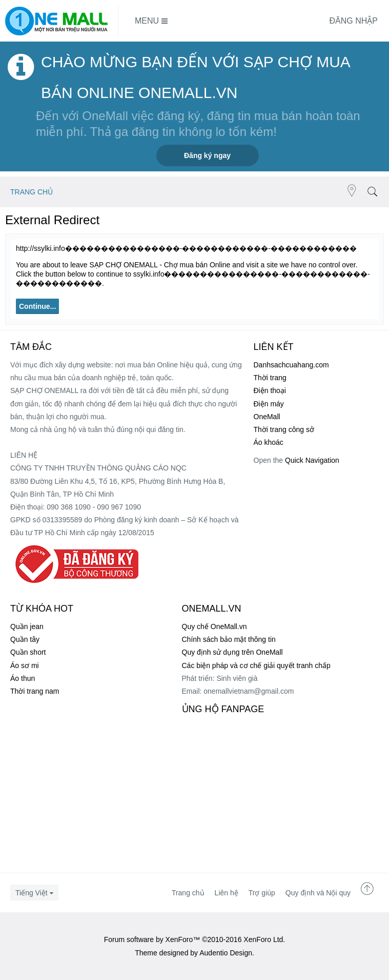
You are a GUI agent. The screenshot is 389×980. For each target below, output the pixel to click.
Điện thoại (270, 390)
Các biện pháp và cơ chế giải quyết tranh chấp (256, 665)
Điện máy (269, 404)
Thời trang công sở (284, 429)
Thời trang (270, 378)
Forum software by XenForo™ (195, 939)
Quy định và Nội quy (318, 893)
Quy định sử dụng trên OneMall (232, 652)
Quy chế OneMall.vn (214, 626)
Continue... (37, 306)
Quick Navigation (312, 460)
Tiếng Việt (32, 893)
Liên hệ (227, 893)
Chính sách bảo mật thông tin (229, 639)
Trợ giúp (262, 893)
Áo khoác (269, 442)
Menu (151, 21)
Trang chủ (188, 893)
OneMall (267, 417)
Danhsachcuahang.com (291, 365)
